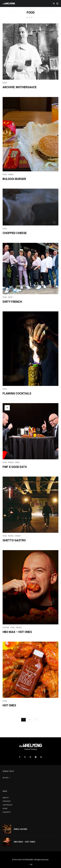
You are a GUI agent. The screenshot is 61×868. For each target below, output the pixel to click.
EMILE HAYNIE (20, 829)
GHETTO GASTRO (14, 540)
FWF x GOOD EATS (15, 467)
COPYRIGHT (8, 805)
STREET (18, 536)
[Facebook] (20, 757)
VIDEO (17, 462)
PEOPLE (11, 462)
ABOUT (6, 798)
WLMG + (6, 778)
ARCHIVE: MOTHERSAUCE (20, 87)
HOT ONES (9, 705)
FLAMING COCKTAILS (17, 393)
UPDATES (7, 801)
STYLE (10, 297)
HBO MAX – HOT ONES (17, 632)
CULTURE (6, 628)
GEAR (5, 808)
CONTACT (7, 812)
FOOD (5, 83)
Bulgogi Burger (14, 179)
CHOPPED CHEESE (15, 233)
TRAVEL (11, 175)
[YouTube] (36, 757)
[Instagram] (30, 757)
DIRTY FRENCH (12, 302)
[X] (25, 757)
